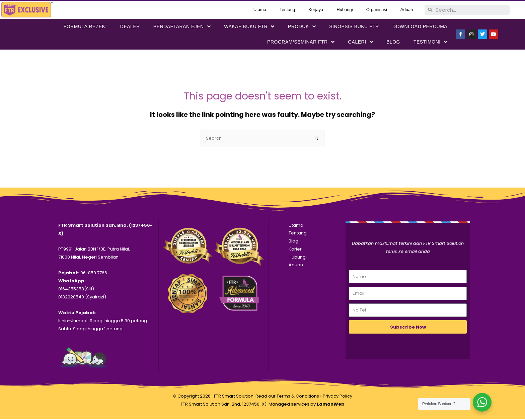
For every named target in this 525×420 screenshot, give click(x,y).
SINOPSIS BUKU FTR (354, 26)
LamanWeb (331, 405)
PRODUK (302, 27)
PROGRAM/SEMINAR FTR (301, 42)
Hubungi (345, 10)
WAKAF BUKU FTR (249, 27)
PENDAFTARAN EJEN (182, 27)
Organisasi (377, 10)
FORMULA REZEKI (85, 26)
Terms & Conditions (298, 397)
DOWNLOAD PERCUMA (420, 26)
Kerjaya (316, 10)
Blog (393, 42)
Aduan (407, 10)
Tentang (287, 10)
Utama (260, 10)
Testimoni (430, 42)
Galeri (360, 42)
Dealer (130, 26)
